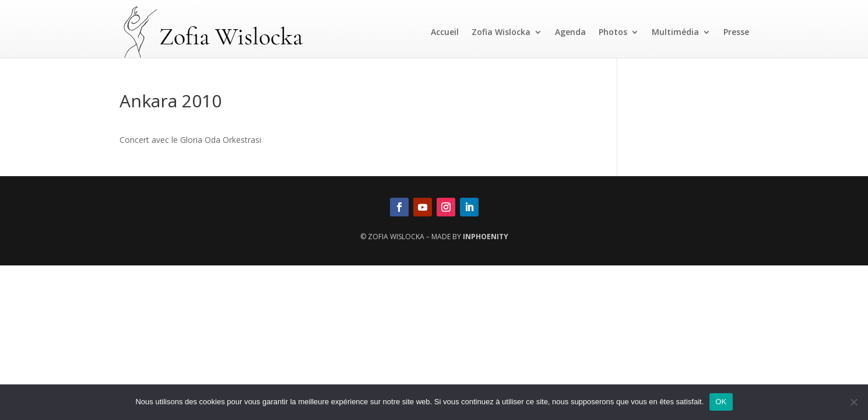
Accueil (445, 32)
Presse (736, 32)
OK (721, 402)
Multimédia (675, 32)
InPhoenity (486, 237)
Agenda (570, 32)
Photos (613, 32)
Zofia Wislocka (501, 32)
